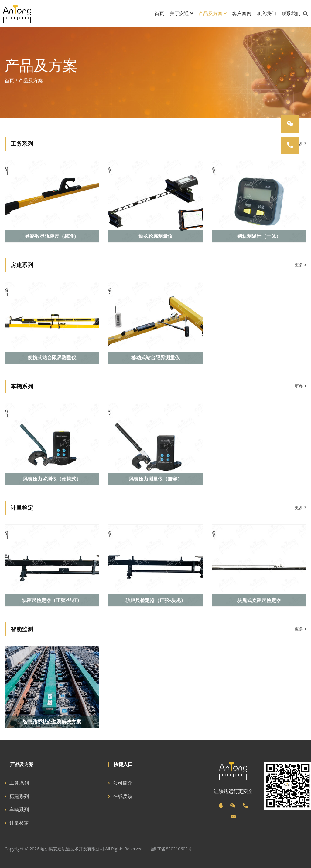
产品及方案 (213, 14)
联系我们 (291, 14)
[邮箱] (233, 816)
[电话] (245, 806)
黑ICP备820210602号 (171, 849)
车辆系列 (19, 809)
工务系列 (19, 783)
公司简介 (123, 783)
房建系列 (19, 796)
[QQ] (221, 806)
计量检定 (19, 823)
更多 (301, 143)
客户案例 (242, 14)
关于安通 (181, 14)
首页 (159, 14)
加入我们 (266, 14)
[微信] (233, 806)
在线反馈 (123, 796)
